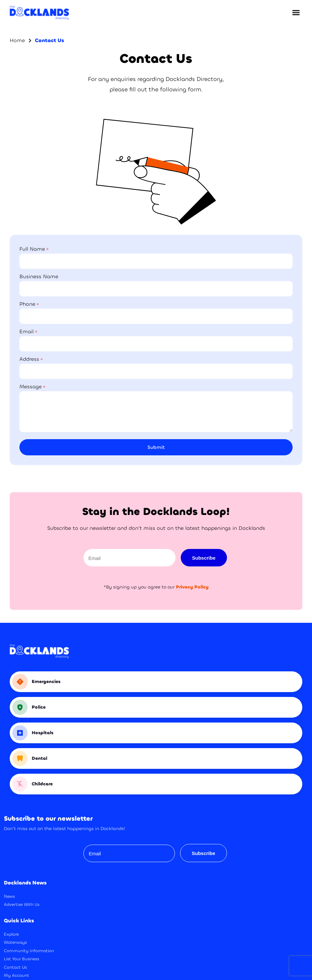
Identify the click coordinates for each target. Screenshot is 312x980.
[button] (296, 13)
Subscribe (204, 558)
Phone (27, 304)
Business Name (39, 276)
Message (31, 387)
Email (27, 331)
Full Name (32, 249)
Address (29, 359)
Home (17, 40)
